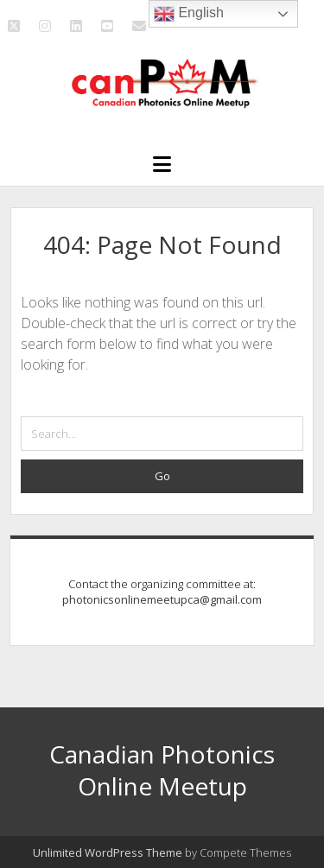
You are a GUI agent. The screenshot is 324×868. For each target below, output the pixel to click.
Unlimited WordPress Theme (108, 852)
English (189, 14)
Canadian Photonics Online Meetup (162, 770)
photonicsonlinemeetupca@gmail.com (162, 599)
